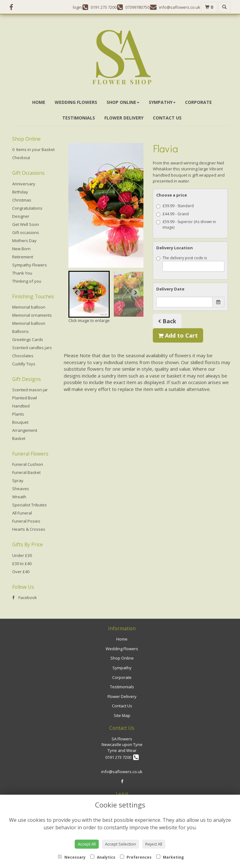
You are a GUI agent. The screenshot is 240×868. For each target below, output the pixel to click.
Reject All (154, 844)
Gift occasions (26, 232)
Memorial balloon (29, 307)
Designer (21, 216)
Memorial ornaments (32, 315)
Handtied (21, 406)
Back (167, 321)
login (77, 7)
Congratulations (27, 208)
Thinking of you (27, 281)
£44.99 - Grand (172, 214)
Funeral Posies (26, 521)
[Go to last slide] (77, 293)
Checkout (21, 158)
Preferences (136, 857)
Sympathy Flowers (30, 265)
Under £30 (22, 555)
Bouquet (20, 422)
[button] (89, 294)
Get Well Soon (26, 224)
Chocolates (23, 356)
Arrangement (25, 430)
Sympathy (162, 102)
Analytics (103, 857)
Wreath (19, 497)
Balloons (20, 331)
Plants (18, 414)
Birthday (20, 192)
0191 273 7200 (122, 757)
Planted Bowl (25, 398)
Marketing (170, 857)
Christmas (22, 200)
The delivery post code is (190, 263)
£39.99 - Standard (175, 206)
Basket (19, 438)
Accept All (87, 844)
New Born (21, 249)
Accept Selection (120, 844)
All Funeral (22, 513)
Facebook (25, 597)
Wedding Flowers (76, 102)
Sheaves (21, 489)
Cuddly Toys (24, 364)
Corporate (198, 102)
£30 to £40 (22, 563)
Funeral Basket (26, 472)
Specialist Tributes (30, 505)
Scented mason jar (30, 390)
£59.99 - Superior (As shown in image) (186, 224)
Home (39, 102)
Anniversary (24, 184)
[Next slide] (135, 293)
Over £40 (21, 572)
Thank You (22, 273)
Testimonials (79, 118)
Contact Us (167, 118)
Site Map (122, 715)
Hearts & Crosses (29, 529)
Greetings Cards (28, 339)
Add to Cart (178, 335)
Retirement (23, 257)
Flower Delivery (124, 118)
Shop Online (123, 102)
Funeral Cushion (28, 464)
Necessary (72, 857)
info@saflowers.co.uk (122, 772)
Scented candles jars (32, 348)
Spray (18, 480)
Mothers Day (24, 241)
